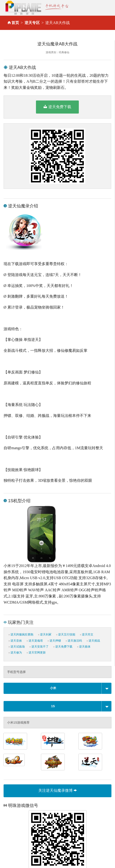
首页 (15, 23)
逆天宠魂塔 (35, 641)
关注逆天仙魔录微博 (57, 790)
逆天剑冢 (45, 634)
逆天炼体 (84, 647)
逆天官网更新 (36, 653)
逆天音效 (15, 641)
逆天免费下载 (57, 107)
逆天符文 (87, 634)
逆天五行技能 (66, 634)
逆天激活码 (74, 641)
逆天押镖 (54, 641)
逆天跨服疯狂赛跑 (21, 634)
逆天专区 (32, 23)
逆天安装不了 (39, 647)
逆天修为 (15, 653)
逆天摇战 (93, 641)
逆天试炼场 (17, 647)
